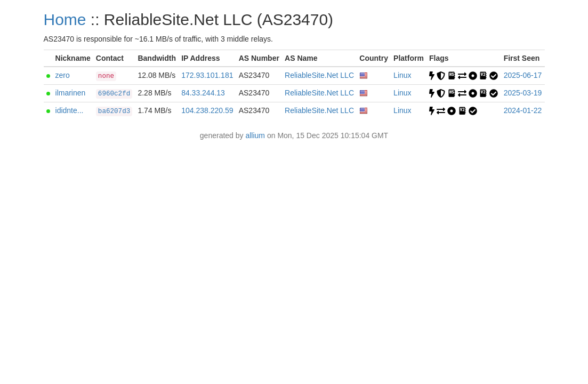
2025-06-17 (523, 75)
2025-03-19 (523, 93)
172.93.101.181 (207, 75)
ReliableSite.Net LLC (319, 75)
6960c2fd (114, 94)
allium (255, 135)
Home (65, 19)
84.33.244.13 (203, 93)
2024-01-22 (523, 110)
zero (63, 75)
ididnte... (70, 110)
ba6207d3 (114, 111)
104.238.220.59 (207, 110)
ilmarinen (71, 93)
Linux (402, 75)
